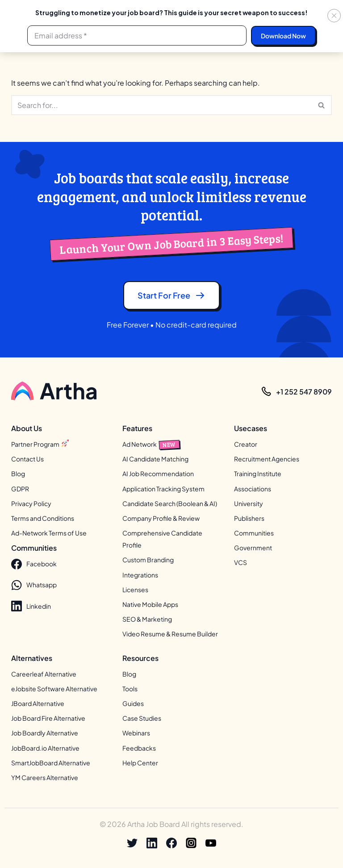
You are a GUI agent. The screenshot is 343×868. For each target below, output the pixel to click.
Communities (254, 533)
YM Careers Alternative (45, 777)
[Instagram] (191, 843)
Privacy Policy (31, 503)
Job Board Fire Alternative (48, 718)
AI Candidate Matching (155, 459)
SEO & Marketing (147, 619)
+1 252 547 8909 (304, 392)
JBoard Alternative (38, 703)
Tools (130, 689)
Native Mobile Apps (150, 604)
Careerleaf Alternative (44, 674)
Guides (133, 703)
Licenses (135, 590)
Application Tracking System (163, 489)
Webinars (136, 733)
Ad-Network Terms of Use (49, 533)
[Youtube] (211, 843)
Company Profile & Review (161, 518)
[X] (132, 843)
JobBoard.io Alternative (45, 748)
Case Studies (142, 718)
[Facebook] (171, 843)
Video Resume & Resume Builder (170, 634)
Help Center (140, 763)
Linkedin (31, 606)
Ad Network (151, 444)
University (249, 503)
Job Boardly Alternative (45, 733)
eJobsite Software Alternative (54, 689)
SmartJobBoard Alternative (51, 763)
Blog (18, 473)
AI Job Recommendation (158, 473)
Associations (253, 489)
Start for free (171, 295)
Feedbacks (139, 748)
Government (253, 548)
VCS (241, 562)
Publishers (249, 518)
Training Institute (258, 473)
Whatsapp (34, 585)
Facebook (34, 564)
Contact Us (27, 459)
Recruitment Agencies (267, 459)
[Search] (161, 105)
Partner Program (40, 444)
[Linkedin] (152, 843)
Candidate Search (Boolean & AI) (170, 503)
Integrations (140, 575)
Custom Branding (148, 560)
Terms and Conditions (43, 518)
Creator (246, 444)
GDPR (20, 489)
